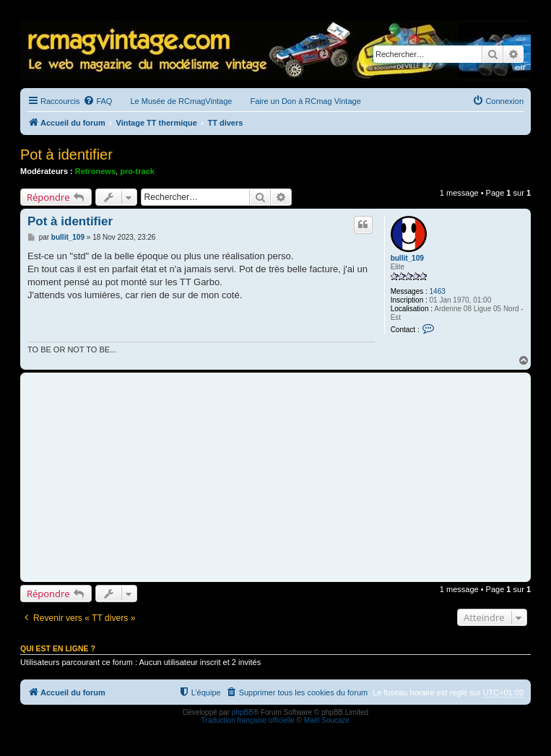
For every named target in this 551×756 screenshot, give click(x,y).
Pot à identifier (66, 155)
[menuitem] (97, 101)
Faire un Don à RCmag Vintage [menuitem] (305, 101)
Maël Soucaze (327, 720)
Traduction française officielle (248, 720)
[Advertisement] (275, 477)
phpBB (243, 712)
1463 (438, 291)
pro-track (137, 171)
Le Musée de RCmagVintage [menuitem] (181, 101)
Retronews (95, 171)
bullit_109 (407, 258)
